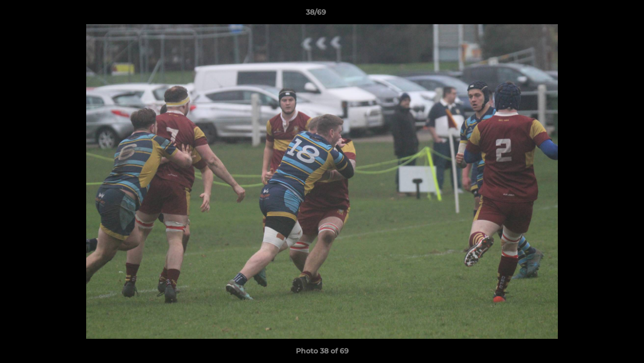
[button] (602, 15)
